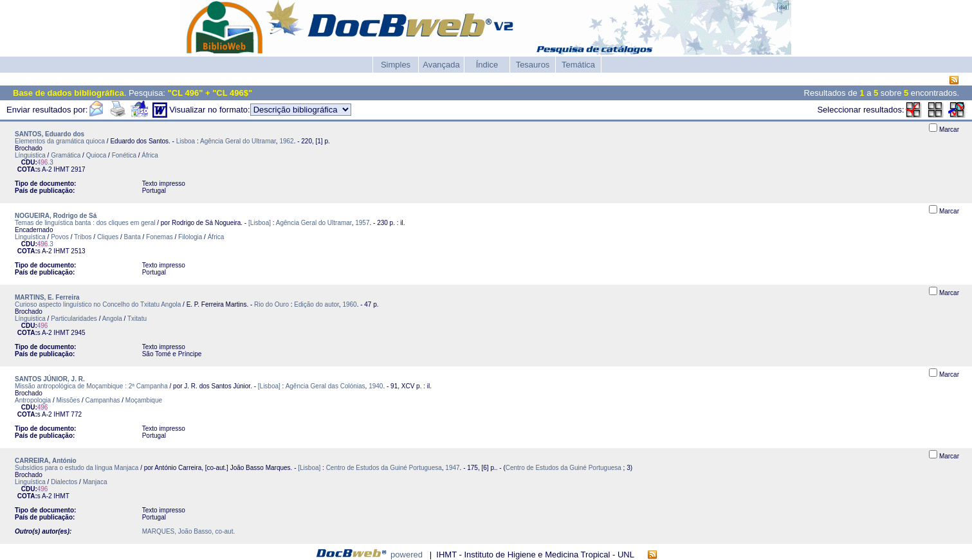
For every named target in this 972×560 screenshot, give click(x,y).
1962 (286, 141)
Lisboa (186, 141)
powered (407, 555)
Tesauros (533, 65)
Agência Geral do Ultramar (238, 141)
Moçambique (144, 400)
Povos (60, 237)
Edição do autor (316, 304)
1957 (362, 223)
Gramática (66, 155)
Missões (69, 400)
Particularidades (74, 319)
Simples (396, 65)
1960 (349, 304)
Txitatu (137, 319)
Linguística (30, 237)
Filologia (190, 237)
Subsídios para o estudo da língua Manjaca (77, 468)
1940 (376, 386)
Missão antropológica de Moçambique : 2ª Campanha (91, 386)
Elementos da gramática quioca (60, 141)
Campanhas (103, 400)
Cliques (108, 237)
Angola (112, 319)
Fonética (124, 155)
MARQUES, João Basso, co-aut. (189, 531)
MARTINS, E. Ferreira (47, 297)
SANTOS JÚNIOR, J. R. (50, 379)
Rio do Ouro (271, 304)
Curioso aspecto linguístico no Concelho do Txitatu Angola (98, 304)
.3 (45, 162)
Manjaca (95, 482)
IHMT (61, 169)
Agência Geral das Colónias (326, 386)
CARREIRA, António (46, 461)
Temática (578, 65)
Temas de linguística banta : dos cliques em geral (85, 223)
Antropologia (33, 400)
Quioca (96, 155)
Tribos (83, 237)
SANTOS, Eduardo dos (50, 134)
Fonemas (160, 237)
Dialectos (64, 482)
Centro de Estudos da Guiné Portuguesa (384, 468)
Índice (487, 65)
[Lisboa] (260, 223)
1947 (452, 468)
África (150, 155)
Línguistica (30, 155)
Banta (133, 237)
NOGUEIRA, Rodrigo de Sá (56, 216)
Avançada (441, 65)
